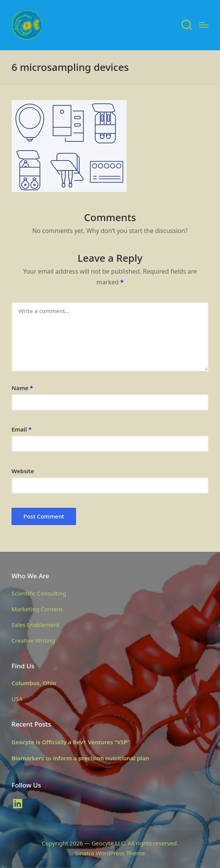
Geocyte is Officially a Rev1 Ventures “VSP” (71, 742)
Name (22, 388)
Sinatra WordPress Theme (110, 853)
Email (22, 429)
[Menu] (204, 25)
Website (23, 471)
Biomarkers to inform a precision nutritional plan (80, 758)
